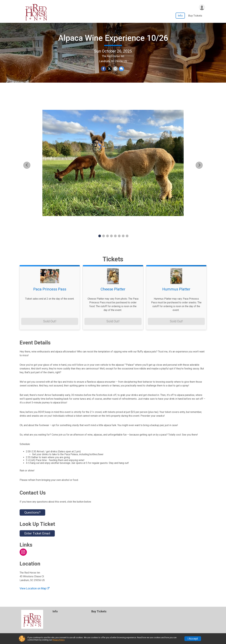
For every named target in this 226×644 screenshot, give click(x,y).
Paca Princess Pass (50, 289)
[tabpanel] (113, 163)
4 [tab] (111, 236)
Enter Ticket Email (37, 533)
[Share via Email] (115, 69)
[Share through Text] (121, 69)
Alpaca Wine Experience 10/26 (113, 38)
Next (202, 165)
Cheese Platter (113, 289)
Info (180, 16)
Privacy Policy (58, 640)
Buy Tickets (195, 16)
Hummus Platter (176, 289)
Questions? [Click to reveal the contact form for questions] (32, 512)
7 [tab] (123, 236)
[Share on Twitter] (109, 69)
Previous (29, 165)
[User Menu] (202, 7)
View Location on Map (35, 588)
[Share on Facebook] (103, 69)
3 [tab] (107, 236)
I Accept (193, 639)
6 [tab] (119, 236)
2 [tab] (104, 236)
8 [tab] (127, 236)
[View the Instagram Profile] (23, 552)
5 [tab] (115, 236)
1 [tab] (100, 236)
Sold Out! (50, 321)
